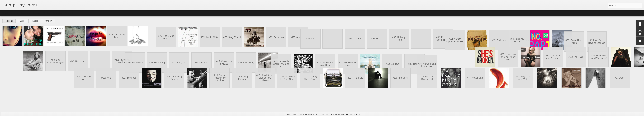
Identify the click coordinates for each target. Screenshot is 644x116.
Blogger (346, 114)
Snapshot (58, 13)
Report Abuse (356, 114)
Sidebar (47, 13)
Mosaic (37, 13)
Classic (5, 13)
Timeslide (69, 13)
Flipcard (15, 13)
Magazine (26, 13)
